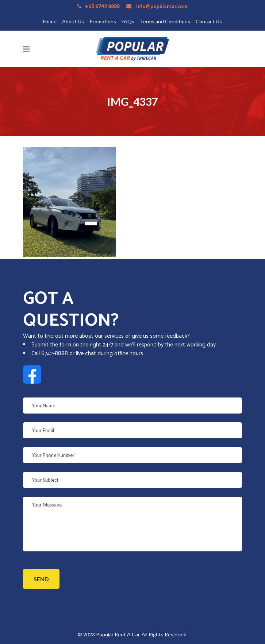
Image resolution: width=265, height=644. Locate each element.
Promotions (103, 21)
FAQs (128, 21)
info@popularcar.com (162, 6)
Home (50, 21)
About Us (73, 21)
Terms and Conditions (165, 21)
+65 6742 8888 (102, 6)
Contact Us (209, 21)
